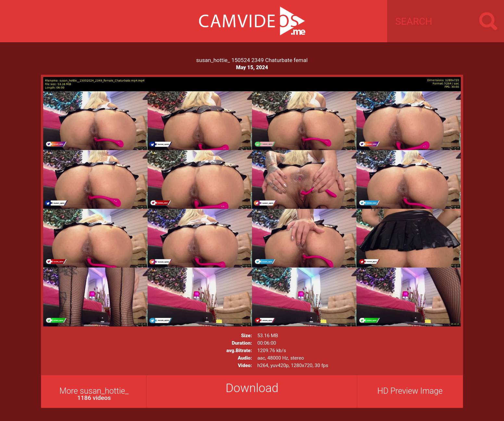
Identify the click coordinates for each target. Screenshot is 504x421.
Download (252, 388)
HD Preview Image (410, 391)
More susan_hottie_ (94, 394)
